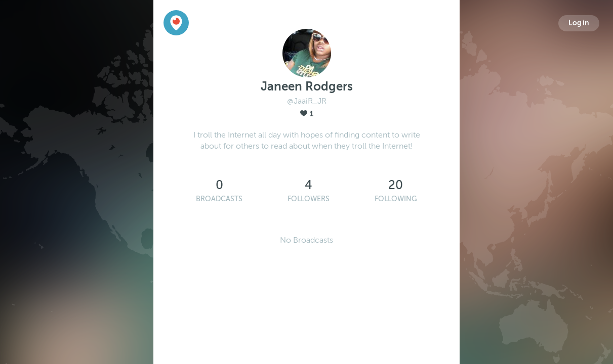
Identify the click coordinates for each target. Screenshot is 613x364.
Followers (309, 199)
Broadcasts (219, 199)
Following (396, 199)
